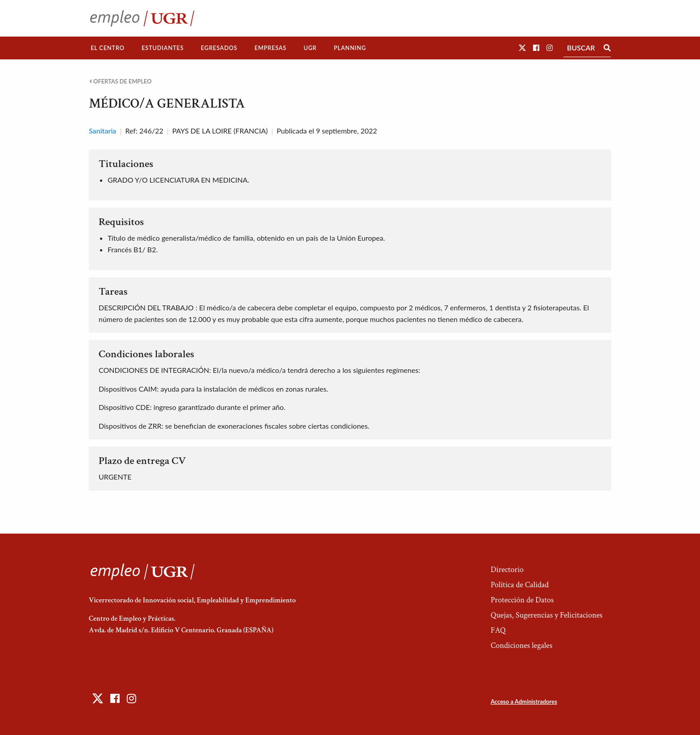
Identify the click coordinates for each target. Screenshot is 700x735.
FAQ (498, 630)
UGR (310, 48)
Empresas (271, 48)
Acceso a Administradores (524, 702)
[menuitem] (108, 48)
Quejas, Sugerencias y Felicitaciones (547, 615)
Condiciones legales (521, 645)
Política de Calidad (520, 585)
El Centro (108, 48)
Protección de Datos (522, 600)
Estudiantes (162, 48)
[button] (522, 48)
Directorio (507, 570)
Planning (350, 48)
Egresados (219, 48)
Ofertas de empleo (121, 81)
